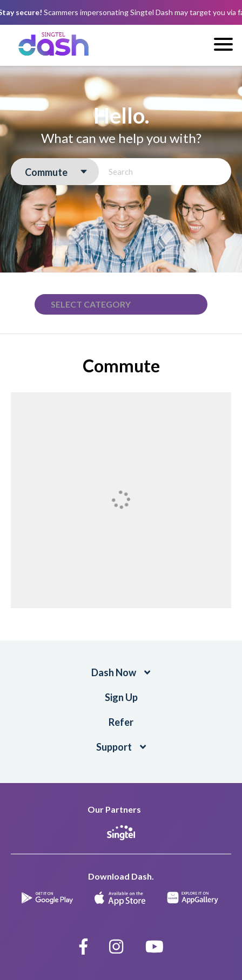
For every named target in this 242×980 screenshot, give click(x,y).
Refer (121, 722)
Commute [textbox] (46, 172)
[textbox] (96, 304)
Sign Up (121, 697)
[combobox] (55, 172)
